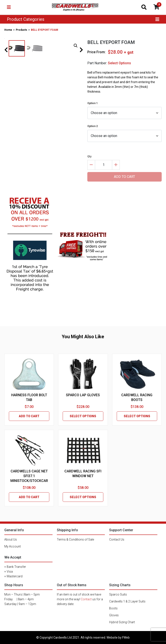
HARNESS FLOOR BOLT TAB (29, 397)
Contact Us (117, 539)
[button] (76, 46)
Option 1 (93, 103)
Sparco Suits (118, 594)
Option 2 (93, 126)
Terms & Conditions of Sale (75, 539)
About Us (11, 539)
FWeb (126, 638)
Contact (86, 599)
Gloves (114, 615)
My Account (13, 546)
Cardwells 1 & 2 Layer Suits (127, 601)
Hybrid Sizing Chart (122, 622)
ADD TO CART (29, 416)
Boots (113, 608)
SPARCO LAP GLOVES (83, 395)
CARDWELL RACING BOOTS (137, 397)
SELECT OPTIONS (83, 416)
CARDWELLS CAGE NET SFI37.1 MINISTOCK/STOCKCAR (29, 476)
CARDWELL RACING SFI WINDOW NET (83, 474)
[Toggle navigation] (9, 7)
